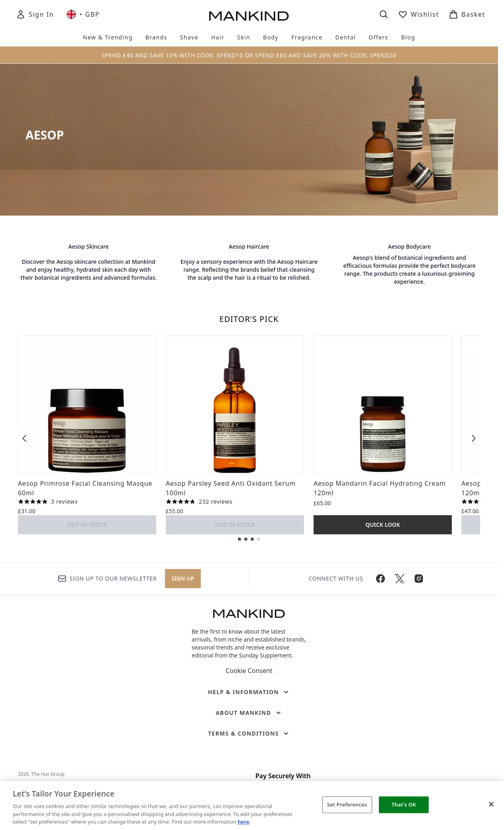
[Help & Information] (249, 692)
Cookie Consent (249, 671)
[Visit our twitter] (400, 579)
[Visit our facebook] (380, 579)
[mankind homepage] (249, 16)
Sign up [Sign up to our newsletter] (183, 578)
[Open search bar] (384, 14)
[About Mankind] (249, 713)
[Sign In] (35, 14)
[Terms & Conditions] (249, 734)
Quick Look (383, 525)
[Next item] (474, 438)
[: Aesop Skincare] (89, 264)
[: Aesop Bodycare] (409, 264)
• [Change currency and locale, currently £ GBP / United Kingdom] (83, 14)
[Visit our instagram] (419, 579)
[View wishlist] (419, 14)
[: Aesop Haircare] (249, 264)
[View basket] (467, 14)
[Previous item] (24, 438)
